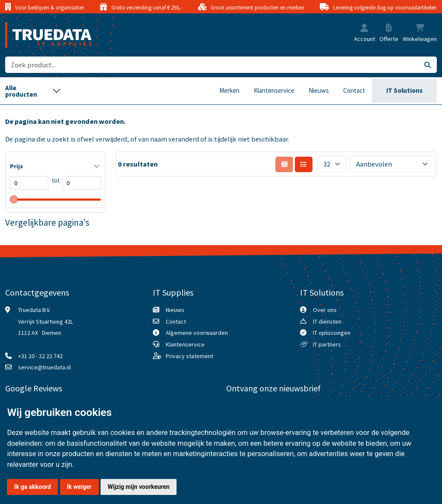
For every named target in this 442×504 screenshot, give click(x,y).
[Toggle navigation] (33, 91)
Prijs (16, 166)
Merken (229, 90)
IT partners (327, 344)
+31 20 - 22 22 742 (40, 356)
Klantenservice (274, 90)
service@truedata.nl (44, 367)
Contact (354, 90)
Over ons (325, 310)
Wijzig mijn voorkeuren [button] (139, 487)
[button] (364, 29)
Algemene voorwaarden (197, 333)
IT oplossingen (332, 333)
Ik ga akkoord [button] (33, 487)
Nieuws (319, 90)
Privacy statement (189, 356)
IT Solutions (404, 90)
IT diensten (327, 321)
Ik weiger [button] (79, 487)
